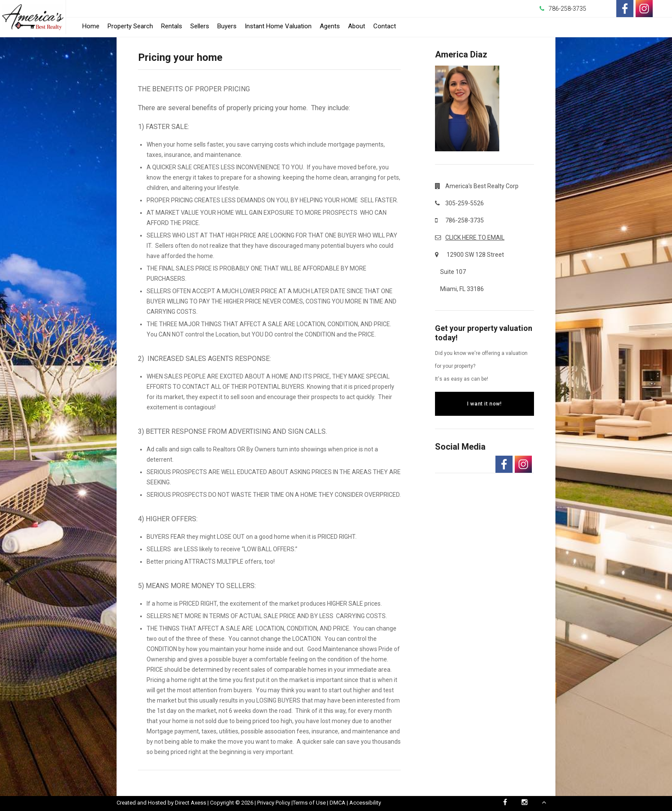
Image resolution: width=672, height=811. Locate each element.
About (357, 26)
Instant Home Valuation (278, 26)
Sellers (200, 26)
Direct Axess (190, 803)
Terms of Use (309, 803)
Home (91, 26)
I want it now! (484, 404)
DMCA (337, 803)
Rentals (172, 26)
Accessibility (365, 803)
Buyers (227, 26)
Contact (385, 26)
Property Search (130, 26)
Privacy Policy (274, 803)
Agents (330, 26)
